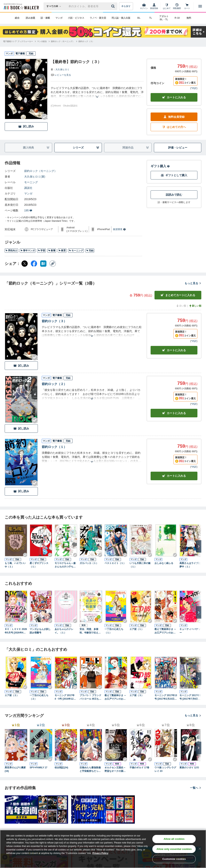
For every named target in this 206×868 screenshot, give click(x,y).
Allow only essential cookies (174, 849)
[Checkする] (44, 117)
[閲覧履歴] (177, 6)
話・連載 (45, 18)
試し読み (26, 126)
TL (151, 18)
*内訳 (194, 88)
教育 (62, 251)
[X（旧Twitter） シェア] (25, 264)
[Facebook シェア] (34, 264)
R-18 (177, 18)
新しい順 (195, 306)
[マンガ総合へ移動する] (42, 41)
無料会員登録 (174, 117)
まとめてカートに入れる (178, 295)
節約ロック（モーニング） (41, 171)
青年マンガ (28, 251)
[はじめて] (167, 6)
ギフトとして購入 (174, 175)
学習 (41, 251)
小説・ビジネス (76, 18)
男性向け (11, 251)
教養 (52, 251)
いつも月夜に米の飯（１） (140, 565)
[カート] (187, 6)
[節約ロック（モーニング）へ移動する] (63, 41)
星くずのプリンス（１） (39, 565)
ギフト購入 (160, 166)
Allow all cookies (174, 839)
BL (139, 18)
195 (28, 210)
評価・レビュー (178, 148)
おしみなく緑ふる (164, 563)
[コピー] (53, 264)
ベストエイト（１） (115, 563)
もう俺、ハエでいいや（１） (15, 565)
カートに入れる (174, 97)
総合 (17, 18)
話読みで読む (174, 195)
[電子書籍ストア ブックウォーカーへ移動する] (18, 41)
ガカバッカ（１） (89, 563)
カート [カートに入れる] (174, 350)
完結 (90, 251)
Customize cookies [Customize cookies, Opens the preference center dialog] (174, 859)
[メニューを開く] (200, 6)
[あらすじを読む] (97, 92)
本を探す (126, 6)
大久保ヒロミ (62, 69)
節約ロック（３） (54, 321)
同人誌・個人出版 (121, 18)
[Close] (200, 849)
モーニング (31, 182)
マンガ (59, 18)
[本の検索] (55, 6)
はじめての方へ (174, 127)
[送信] (114, 6)
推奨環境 (119, 229)
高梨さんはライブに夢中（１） (190, 565)
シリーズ (86, 148)
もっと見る (193, 283)
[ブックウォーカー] (21, 6)
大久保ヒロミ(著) (35, 177)
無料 (189, 18)
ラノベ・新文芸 (98, 18)
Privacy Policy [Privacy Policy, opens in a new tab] (100, 853)
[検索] (114, 6)
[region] (103, 849)
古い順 (181, 306)
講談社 (28, 188)
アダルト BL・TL (164, 18)
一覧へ (196, 788)
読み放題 (30, 18)
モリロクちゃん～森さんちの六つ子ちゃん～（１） (65, 565)
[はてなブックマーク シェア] (43, 264)
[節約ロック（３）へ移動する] (86, 41)
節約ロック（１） (54, 447)
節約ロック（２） (54, 384)
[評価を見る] (61, 75)
